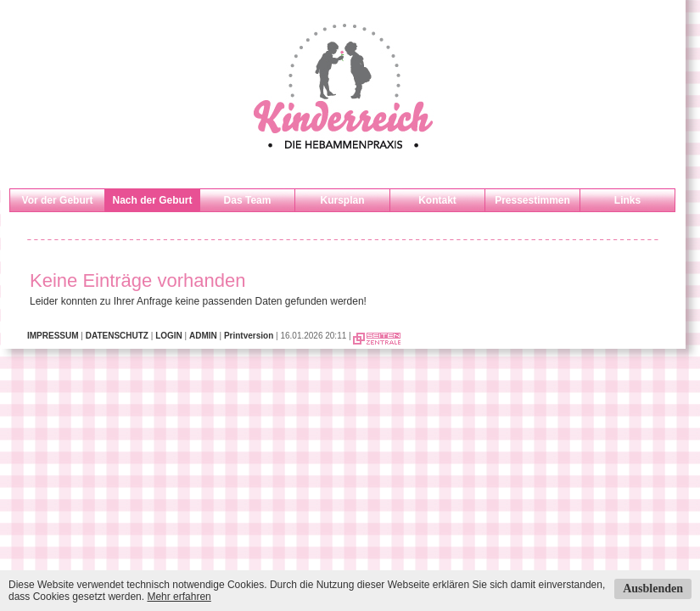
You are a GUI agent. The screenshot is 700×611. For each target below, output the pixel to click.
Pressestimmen (532, 200)
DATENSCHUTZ (117, 336)
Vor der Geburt (58, 200)
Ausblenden (653, 589)
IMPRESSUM (53, 336)
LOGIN (169, 336)
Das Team (248, 200)
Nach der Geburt (152, 200)
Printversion (249, 336)
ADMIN (203, 336)
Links (627, 200)
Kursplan (342, 200)
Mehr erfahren (179, 597)
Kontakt (437, 200)
